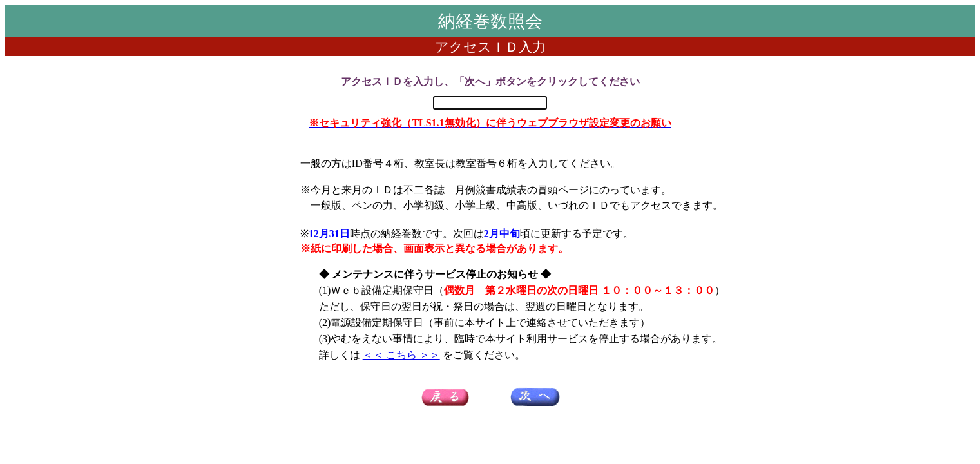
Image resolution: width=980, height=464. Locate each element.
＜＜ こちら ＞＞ (401, 355)
